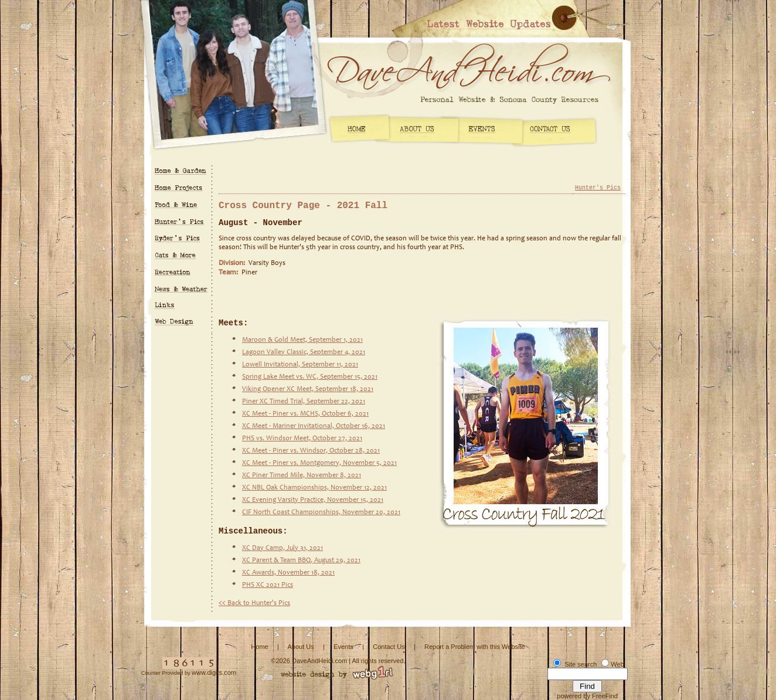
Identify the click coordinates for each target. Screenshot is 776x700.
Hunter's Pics (598, 188)
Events (343, 647)
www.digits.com (214, 672)
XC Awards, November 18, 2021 (288, 573)
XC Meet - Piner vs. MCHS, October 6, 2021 (305, 414)
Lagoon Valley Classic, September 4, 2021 (304, 352)
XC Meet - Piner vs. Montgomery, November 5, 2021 (319, 463)
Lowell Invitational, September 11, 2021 (300, 365)
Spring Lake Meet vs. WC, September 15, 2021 (310, 377)
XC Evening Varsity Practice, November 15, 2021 (313, 500)
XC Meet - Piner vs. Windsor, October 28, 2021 (311, 451)
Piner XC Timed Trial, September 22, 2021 (304, 402)
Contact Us (389, 647)
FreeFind (605, 696)
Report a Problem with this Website (475, 647)
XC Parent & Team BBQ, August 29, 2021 (301, 560)
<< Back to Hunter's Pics (254, 603)
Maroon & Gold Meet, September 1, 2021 (302, 340)
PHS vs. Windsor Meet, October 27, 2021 (302, 439)
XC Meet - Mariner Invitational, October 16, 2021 (314, 426)
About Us (300, 647)
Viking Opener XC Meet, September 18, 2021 (308, 389)
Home (259, 647)
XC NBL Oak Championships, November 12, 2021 (314, 488)
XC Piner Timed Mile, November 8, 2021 (302, 475)
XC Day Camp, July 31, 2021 (283, 548)
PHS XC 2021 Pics (268, 585)
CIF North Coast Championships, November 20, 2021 (321, 512)
